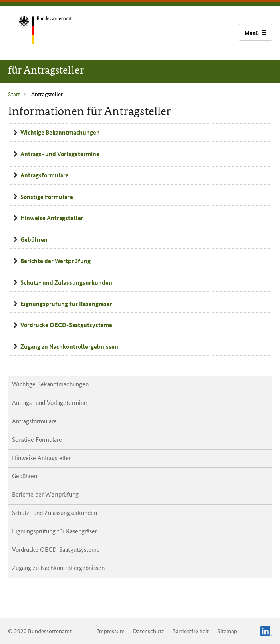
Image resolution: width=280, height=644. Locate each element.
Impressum (111, 631)
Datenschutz (148, 631)
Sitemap (227, 631)
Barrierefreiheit (190, 631)
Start (14, 94)
